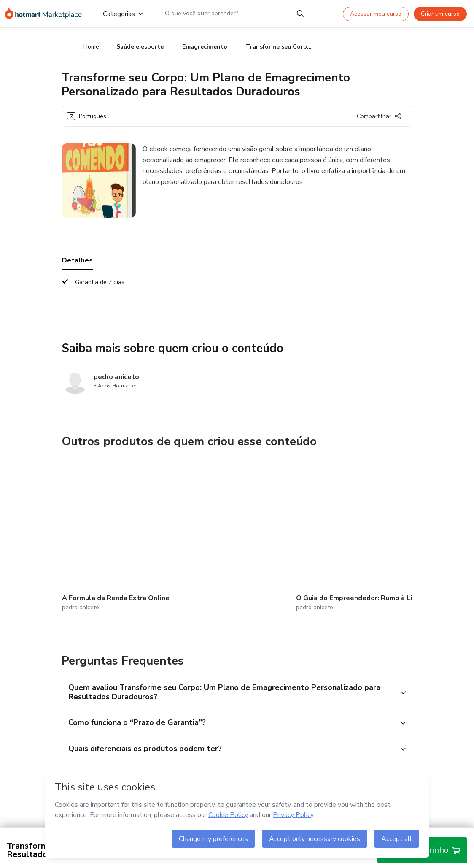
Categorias (123, 14)
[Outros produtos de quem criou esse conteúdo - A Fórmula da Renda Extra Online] (108, 532)
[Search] (300, 14)
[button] (228, 682)
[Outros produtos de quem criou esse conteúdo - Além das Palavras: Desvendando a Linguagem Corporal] (409, 532)
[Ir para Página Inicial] (47, 14)
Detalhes (77, 262)
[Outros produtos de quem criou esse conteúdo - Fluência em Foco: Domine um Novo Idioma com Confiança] (309, 532)
